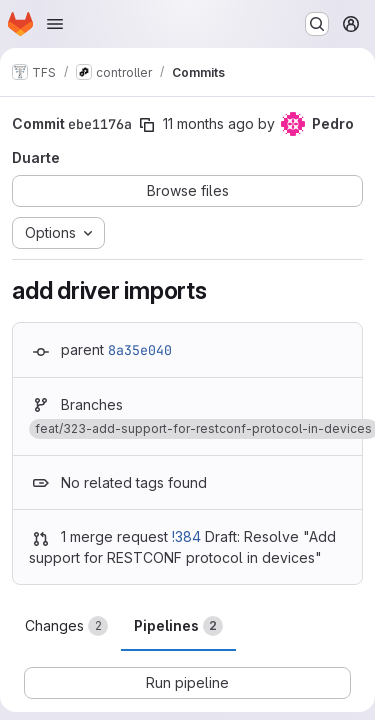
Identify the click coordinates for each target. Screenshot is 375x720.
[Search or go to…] (317, 24)
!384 (186, 536)
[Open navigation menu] (55, 24)
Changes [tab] (66, 626)
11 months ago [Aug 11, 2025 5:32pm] (208, 123)
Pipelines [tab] (178, 626)
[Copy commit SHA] (147, 125)
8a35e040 (140, 350)
